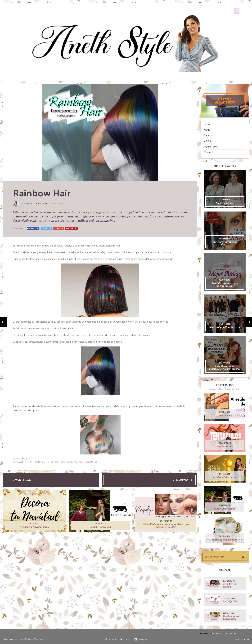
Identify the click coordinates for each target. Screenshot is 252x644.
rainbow (70, 462)
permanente (60, 462)
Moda (207, 130)
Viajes (207, 141)
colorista (36, 462)
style (76, 462)
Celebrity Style (19, 459)
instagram (50, 462)
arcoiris (16, 462)
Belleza (208, 135)
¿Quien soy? (211, 147)
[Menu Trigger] (237, 11)
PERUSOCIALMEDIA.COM (224, 634)
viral (96, 462)
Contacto (209, 152)
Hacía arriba (242, 639)
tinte (91, 462)
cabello (23, 462)
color (29, 462)
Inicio (207, 124)
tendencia (84, 462)
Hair (28, 459)
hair (43, 462)
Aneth (29, 203)
